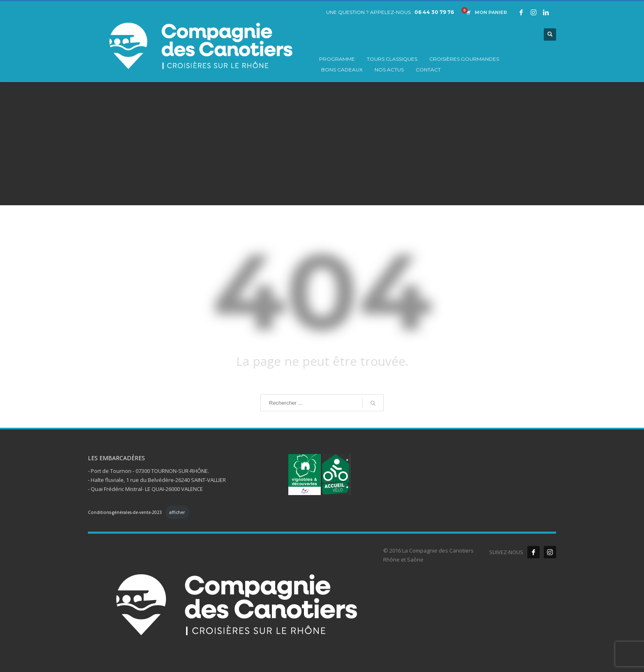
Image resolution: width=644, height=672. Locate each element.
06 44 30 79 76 (434, 12)
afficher (177, 512)
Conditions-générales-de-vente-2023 (125, 512)
